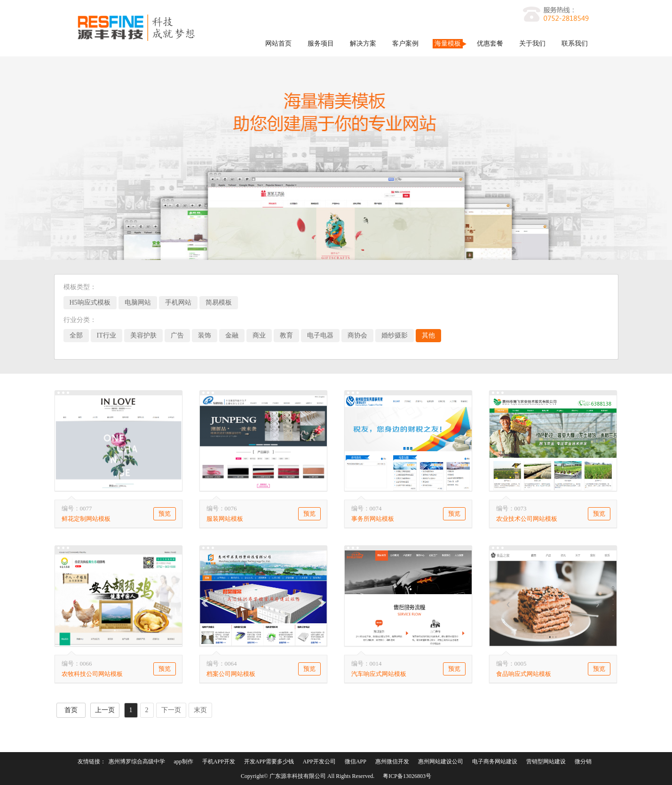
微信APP (356, 761)
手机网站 (178, 302)
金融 (232, 335)
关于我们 (532, 43)
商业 (259, 335)
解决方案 (363, 43)
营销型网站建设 (546, 761)
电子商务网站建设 (495, 761)
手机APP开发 (219, 761)
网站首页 (278, 43)
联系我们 (575, 43)
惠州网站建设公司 (441, 761)
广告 (177, 335)
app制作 (184, 761)
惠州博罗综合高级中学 (137, 761)
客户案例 (405, 43)
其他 (428, 335)
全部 (76, 335)
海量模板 (448, 43)
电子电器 (320, 335)
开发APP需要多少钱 (269, 761)
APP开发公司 (319, 761)
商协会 (357, 335)
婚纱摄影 (395, 335)
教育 (286, 335)
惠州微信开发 (392, 761)
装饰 (205, 335)
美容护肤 (143, 335)
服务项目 (321, 43)
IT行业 (107, 335)
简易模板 (219, 302)
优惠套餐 (490, 43)
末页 (200, 710)
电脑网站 (138, 302)
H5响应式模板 (90, 302)
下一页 (171, 710)
